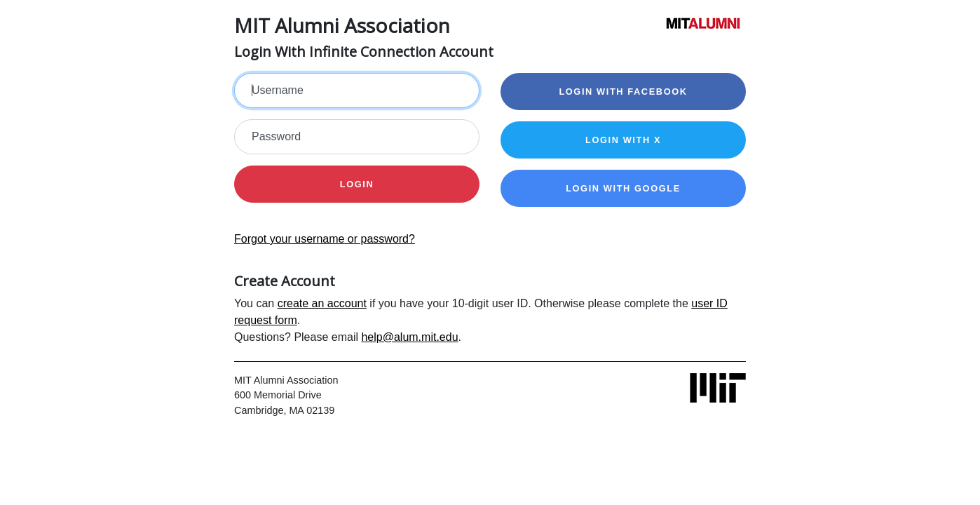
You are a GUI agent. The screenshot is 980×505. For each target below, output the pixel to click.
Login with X (623, 140)
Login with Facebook (623, 92)
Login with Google (623, 188)
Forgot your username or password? (325, 239)
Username (278, 90)
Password (276, 136)
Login (357, 184)
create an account (322, 303)
